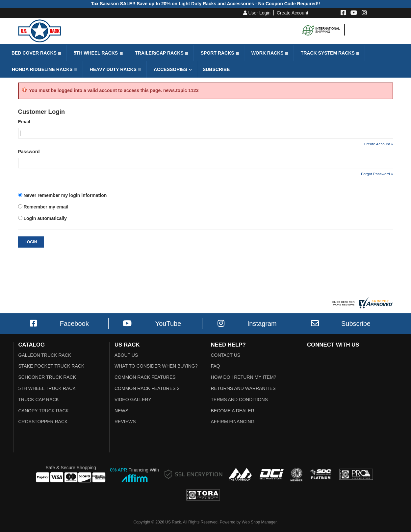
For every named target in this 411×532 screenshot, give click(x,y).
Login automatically (46, 218)
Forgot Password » (377, 174)
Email (24, 122)
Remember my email (46, 207)
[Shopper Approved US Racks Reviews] (362, 302)
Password (29, 152)
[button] (36, 53)
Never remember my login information (65, 195)
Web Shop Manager (259, 522)
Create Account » (378, 144)
